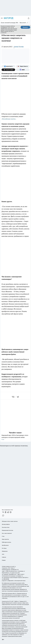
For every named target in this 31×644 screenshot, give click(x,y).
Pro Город (4, 548)
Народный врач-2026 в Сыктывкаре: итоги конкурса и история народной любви (15, 437)
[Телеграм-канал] (8, 512)
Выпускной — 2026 (25, 23)
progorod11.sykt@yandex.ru (8, 581)
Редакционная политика (7, 530)
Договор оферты (6, 524)
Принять (25, 27)
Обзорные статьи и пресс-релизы (10, 521)
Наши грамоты (5, 539)
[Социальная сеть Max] (23, 70)
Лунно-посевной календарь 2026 (9, 23)
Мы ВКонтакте (5, 545)
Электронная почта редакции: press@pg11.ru (12, 576)
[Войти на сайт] (29, 18)
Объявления (5, 551)
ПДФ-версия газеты (6, 542)
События (4, 557)
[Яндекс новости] (23, 66)
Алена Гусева (19, 47)
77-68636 (15, 601)
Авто (3, 554)
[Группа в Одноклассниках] (6, 512)
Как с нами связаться (7, 533)
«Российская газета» (9, 119)
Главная (4, 560)
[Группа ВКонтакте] (8, 66)
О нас (3, 536)
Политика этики (6, 527)
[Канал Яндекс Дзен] (8, 70)
